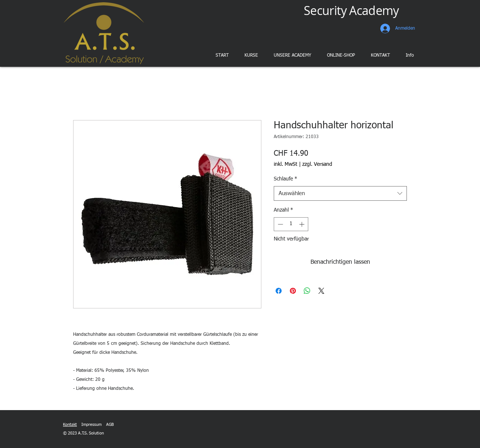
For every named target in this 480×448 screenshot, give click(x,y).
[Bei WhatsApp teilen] (307, 291)
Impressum (91, 425)
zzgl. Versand (317, 164)
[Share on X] (321, 291)
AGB (110, 425)
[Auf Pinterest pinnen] (293, 291)
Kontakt (70, 425)
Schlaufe (286, 179)
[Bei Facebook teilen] (279, 291)
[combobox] (340, 193)
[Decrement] (280, 224)
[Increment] (302, 224)
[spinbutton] (291, 224)
